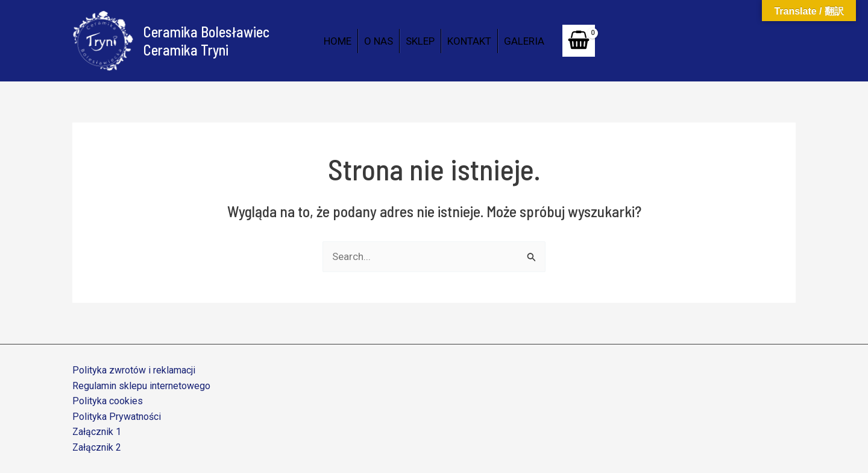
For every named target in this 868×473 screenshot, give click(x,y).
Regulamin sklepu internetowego (141, 386)
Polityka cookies (108, 401)
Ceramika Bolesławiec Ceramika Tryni (206, 41)
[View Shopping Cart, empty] (579, 41)
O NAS (379, 41)
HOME (338, 41)
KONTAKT (469, 41)
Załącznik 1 (97, 432)
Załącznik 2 (97, 447)
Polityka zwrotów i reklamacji (134, 370)
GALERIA (524, 41)
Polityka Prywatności (117, 417)
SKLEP (420, 41)
